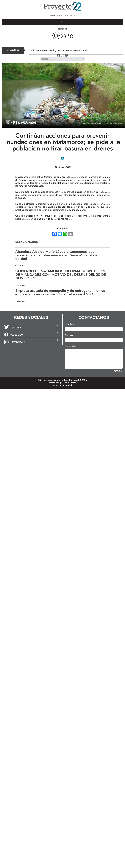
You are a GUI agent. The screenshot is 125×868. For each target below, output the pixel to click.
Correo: (69, 335)
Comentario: (72, 346)
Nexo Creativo (71, 383)
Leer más (21, 265)
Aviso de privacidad (62, 385)
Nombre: (70, 324)
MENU (62, 22)
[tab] (31, 327)
